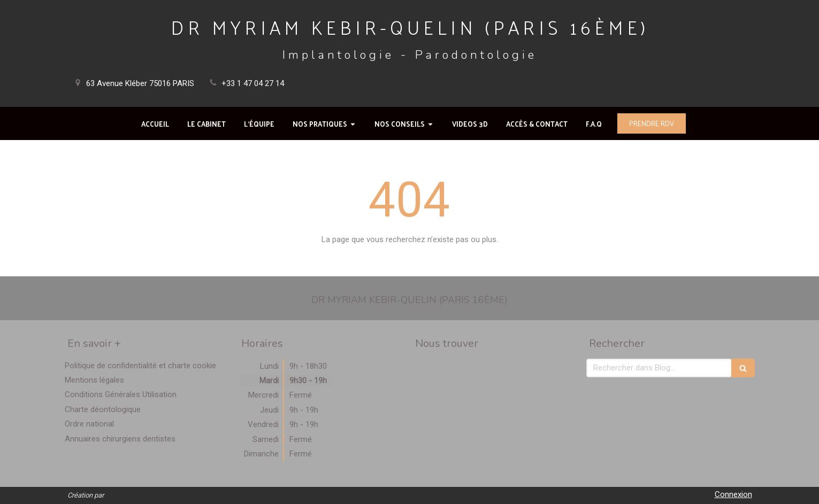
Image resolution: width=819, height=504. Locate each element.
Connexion (733, 494)
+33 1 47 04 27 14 (253, 83)
